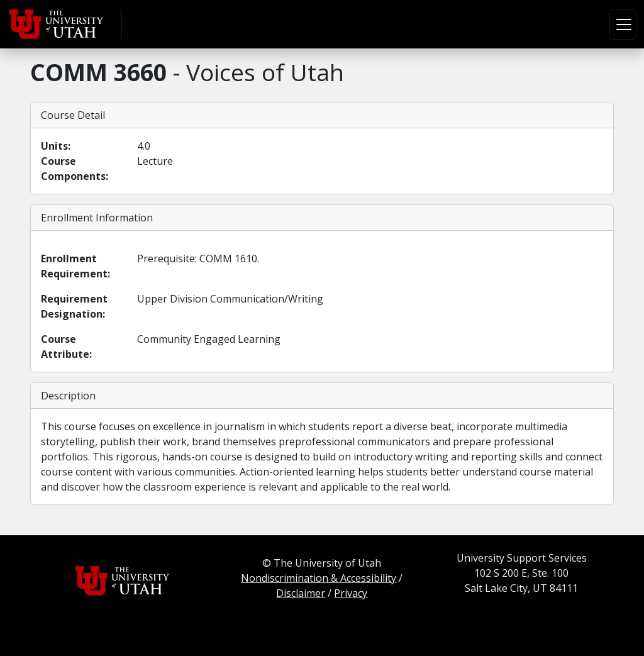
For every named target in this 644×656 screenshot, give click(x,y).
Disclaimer (301, 593)
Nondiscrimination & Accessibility (319, 578)
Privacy (351, 593)
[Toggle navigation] (623, 25)
